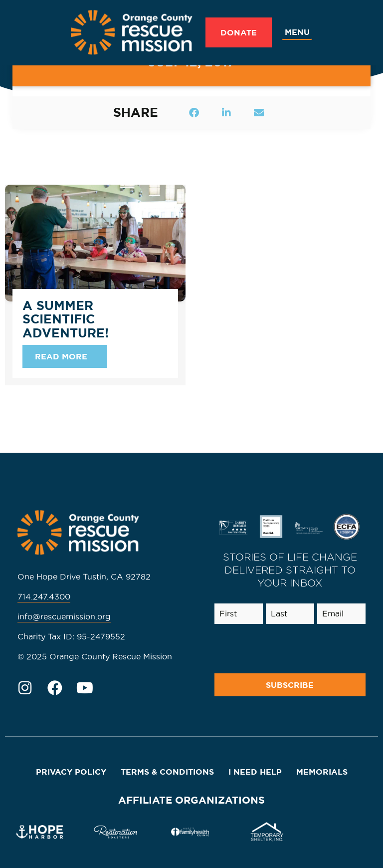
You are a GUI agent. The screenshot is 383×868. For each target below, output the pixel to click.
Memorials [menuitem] (322, 772)
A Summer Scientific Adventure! (66, 319)
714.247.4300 (44, 596)
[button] (194, 113)
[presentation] (286, 649)
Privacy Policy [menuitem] (71, 772)
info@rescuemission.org (64, 616)
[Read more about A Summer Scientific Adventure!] (65, 356)
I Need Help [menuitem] (255, 772)
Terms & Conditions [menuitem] (167, 772)
